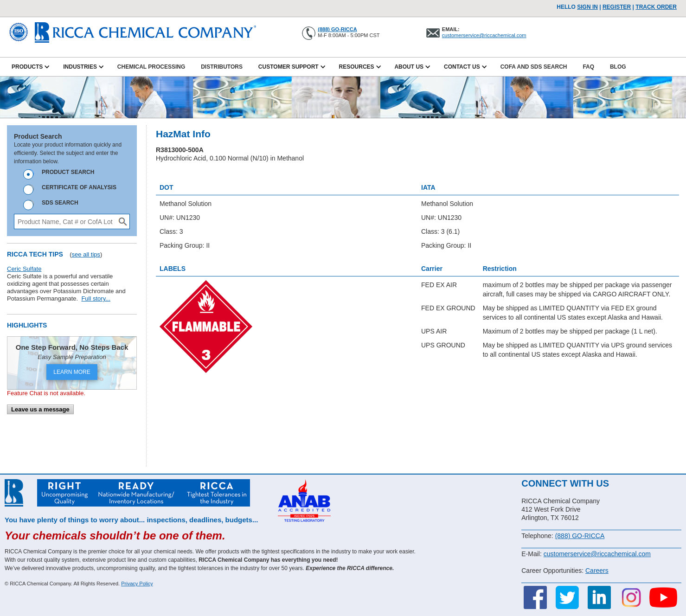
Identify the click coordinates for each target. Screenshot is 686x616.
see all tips (86, 254)
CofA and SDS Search (534, 67)
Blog (618, 67)
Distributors (222, 67)
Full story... (96, 298)
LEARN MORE (72, 372)
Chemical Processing (151, 67)
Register (617, 7)
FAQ (588, 67)
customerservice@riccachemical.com (484, 35)
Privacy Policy (137, 584)
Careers (597, 571)
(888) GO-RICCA (337, 29)
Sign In (587, 7)
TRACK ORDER (656, 7)
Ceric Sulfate (24, 269)
